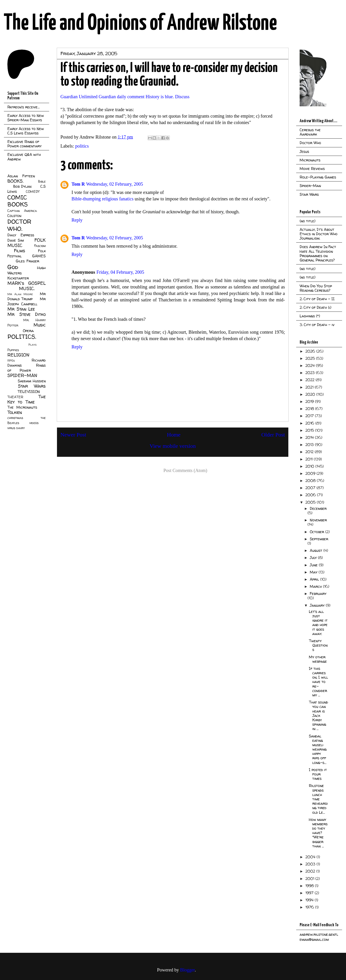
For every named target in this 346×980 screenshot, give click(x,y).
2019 (310, 401)
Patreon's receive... (24, 107)
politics (82, 146)
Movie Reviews (312, 169)
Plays (32, 345)
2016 (310, 423)
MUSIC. (27, 288)
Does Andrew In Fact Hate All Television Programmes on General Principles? (318, 253)
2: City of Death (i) (315, 307)
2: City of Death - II (317, 299)
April (315, 579)
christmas (15, 418)
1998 (310, 886)
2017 (310, 416)
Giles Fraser (27, 261)
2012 (310, 452)
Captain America (22, 211)
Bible (42, 181)
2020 (311, 394)
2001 (310, 879)
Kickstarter (18, 278)
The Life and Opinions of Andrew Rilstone (140, 24)
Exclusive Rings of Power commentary (24, 144)
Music (40, 325)
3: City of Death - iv (317, 325)
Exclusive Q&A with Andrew (24, 157)
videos (34, 423)
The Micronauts (22, 407)
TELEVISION (29, 392)
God (13, 267)
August (317, 550)
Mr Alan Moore (20, 294)
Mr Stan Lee (21, 309)
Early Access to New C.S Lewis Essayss (26, 131)
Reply (77, 220)
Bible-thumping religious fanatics (103, 199)
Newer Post (73, 435)
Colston (14, 216)
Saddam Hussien (32, 381)
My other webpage (318, 659)
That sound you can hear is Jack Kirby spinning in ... (318, 715)
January (318, 605)
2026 (311, 351)
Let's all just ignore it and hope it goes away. (318, 623)
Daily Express (21, 235)
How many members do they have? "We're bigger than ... (318, 833)
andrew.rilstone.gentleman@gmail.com (319, 937)
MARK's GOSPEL (27, 283)
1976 (310, 907)
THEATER (15, 397)
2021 (310, 387)
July (314, 558)
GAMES (39, 256)
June (314, 565)
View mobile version (173, 446)
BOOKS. (15, 181)
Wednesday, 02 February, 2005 (115, 184)
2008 (311, 481)
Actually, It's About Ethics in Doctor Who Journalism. (319, 234)
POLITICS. (22, 337)
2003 (311, 864)
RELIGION (18, 355)
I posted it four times (318, 774)
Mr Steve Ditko (27, 314)
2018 (310, 409)
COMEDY (33, 192)
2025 (311, 358)
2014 (310, 437)
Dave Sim (16, 240)
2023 (311, 373)
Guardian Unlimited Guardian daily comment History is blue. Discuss (125, 97)
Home (174, 435)
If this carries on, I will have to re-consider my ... (318, 682)
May (314, 572)
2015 (310, 430)
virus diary (16, 428)
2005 (311, 502)
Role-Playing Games (318, 177)
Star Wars (32, 386)
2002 (311, 871)
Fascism (40, 246)
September (319, 539)
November (318, 520)
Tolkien (15, 412)
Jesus (304, 151)
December (318, 508)
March (316, 586)
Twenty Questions (318, 645)
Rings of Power (27, 368)
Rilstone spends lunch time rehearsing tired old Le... (318, 799)
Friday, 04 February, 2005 (120, 272)
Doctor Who (310, 143)
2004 (311, 857)
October (318, 532)
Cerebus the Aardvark (310, 132)
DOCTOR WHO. (19, 225)
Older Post (273, 435)
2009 (311, 473)
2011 (310, 459)
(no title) (307, 221)
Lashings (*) (310, 316)
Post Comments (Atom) (185, 470)
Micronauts (310, 160)
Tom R (78, 184)
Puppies (13, 350)
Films (19, 251)
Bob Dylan (22, 186)
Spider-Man (310, 186)
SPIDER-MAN (22, 375)
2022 (310, 380)
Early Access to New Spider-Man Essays (26, 118)
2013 (310, 445)
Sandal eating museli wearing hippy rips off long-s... (318, 749)
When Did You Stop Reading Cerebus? (316, 288)
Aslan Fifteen (21, 176)
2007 (311, 488)
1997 (310, 893)
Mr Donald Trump (27, 296)
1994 (310, 900)
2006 (311, 495)
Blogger (187, 970)
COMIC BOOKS (18, 201)
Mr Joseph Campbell (27, 301)
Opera (28, 331)
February (318, 594)
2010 (310, 466)
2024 (311, 365)
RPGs (11, 361)
